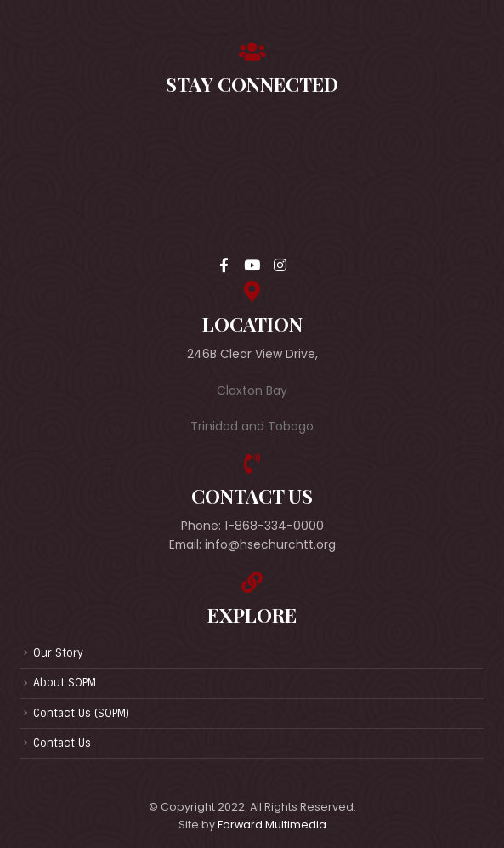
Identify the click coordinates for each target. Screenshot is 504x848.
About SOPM (65, 683)
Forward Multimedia (272, 825)
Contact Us (62, 743)
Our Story (58, 653)
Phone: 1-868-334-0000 (252, 526)
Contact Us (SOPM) (81, 713)
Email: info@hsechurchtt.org (252, 544)
